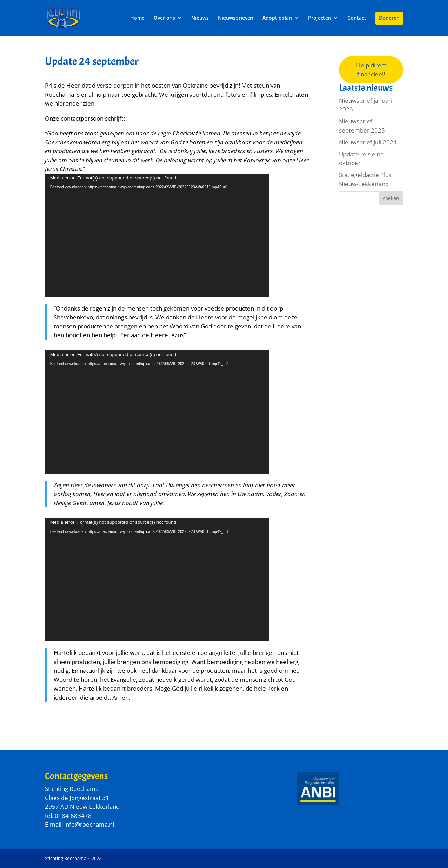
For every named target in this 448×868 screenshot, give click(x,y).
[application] (157, 235)
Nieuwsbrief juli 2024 (368, 142)
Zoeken (391, 198)
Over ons (164, 18)
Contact (357, 18)
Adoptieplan (277, 18)
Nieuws (200, 18)
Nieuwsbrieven (236, 18)
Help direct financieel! (371, 70)
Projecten (320, 18)
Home (137, 18)
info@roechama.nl (89, 824)
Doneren (389, 18)
